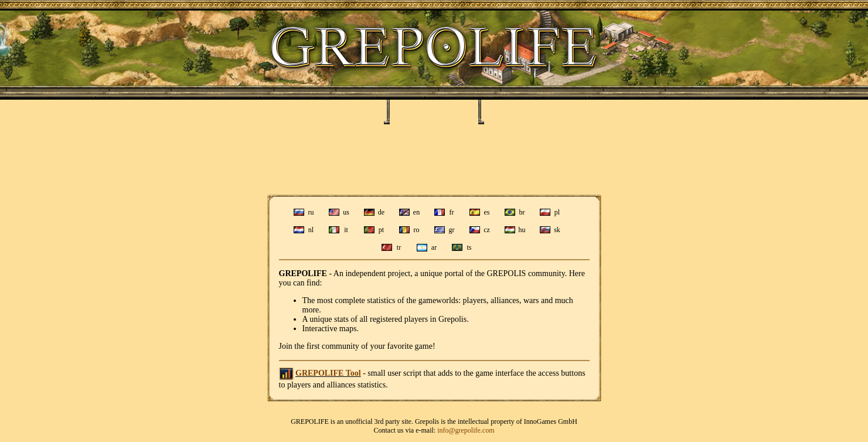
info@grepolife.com (466, 430)
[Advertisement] (434, 159)
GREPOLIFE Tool (328, 373)
